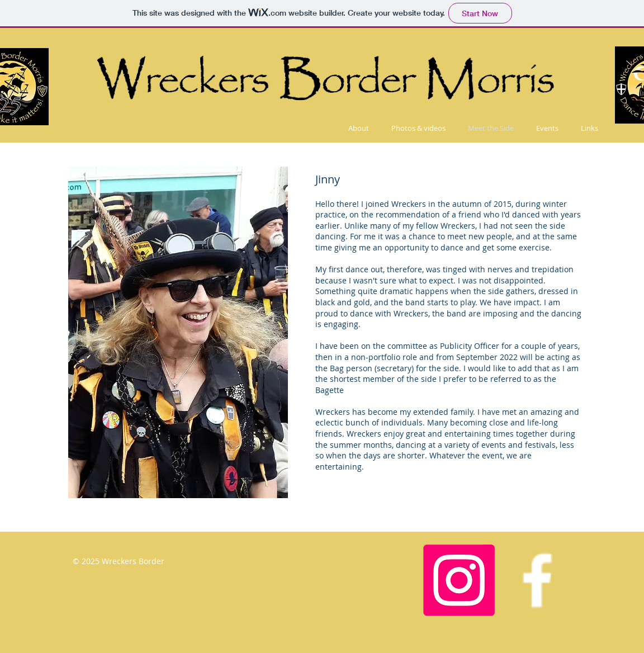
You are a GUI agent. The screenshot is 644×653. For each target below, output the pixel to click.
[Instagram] (459, 580)
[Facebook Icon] (537, 580)
